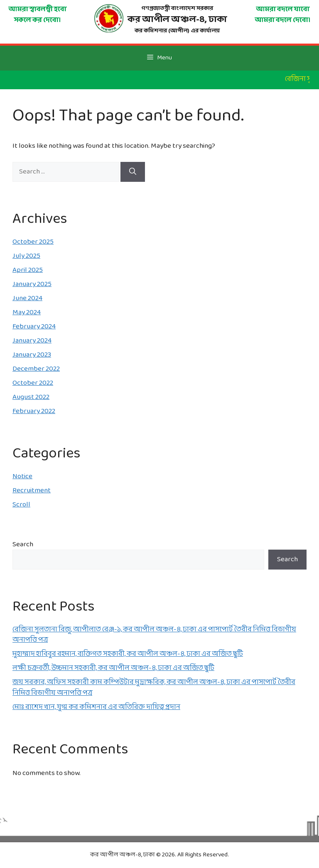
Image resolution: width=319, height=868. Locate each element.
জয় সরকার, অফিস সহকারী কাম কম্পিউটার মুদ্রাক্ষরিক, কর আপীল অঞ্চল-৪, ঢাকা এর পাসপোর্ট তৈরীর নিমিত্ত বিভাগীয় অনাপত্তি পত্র (154, 688)
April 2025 (28, 270)
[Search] (133, 172)
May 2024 (27, 312)
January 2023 (32, 355)
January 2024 (32, 341)
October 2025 (33, 242)
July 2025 (26, 256)
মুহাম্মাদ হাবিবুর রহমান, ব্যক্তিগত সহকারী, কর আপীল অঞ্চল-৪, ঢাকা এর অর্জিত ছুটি (128, 654)
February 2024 (34, 326)
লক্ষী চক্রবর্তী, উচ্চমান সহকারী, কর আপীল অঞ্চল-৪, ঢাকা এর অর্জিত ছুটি (113, 668)
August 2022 (31, 397)
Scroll (21, 505)
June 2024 (27, 298)
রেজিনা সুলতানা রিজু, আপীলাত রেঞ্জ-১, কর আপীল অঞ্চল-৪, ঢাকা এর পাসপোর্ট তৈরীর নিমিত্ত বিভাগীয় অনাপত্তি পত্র (154, 635)
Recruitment (32, 490)
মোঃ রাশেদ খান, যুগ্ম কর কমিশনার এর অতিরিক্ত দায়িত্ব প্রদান (96, 707)
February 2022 (34, 411)
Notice (22, 476)
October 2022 (33, 383)
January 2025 (32, 284)
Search (23, 544)
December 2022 (36, 369)
